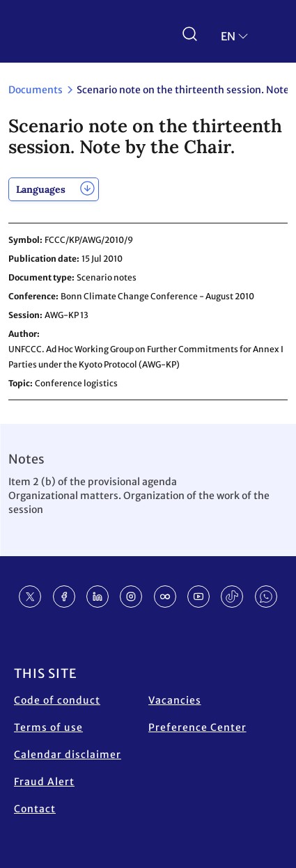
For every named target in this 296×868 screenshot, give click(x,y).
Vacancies (175, 700)
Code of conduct (57, 700)
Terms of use (48, 727)
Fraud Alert (44, 782)
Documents (36, 90)
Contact (35, 809)
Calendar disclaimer (68, 755)
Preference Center (197, 727)
